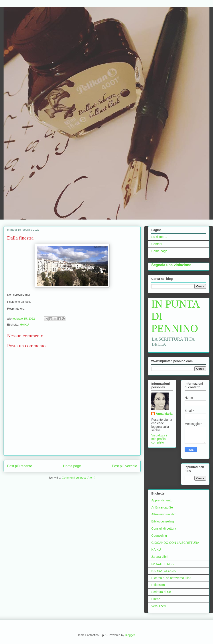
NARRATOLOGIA (164, 571)
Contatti (157, 244)
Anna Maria (164, 414)
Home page (72, 466)
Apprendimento (162, 500)
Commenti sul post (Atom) (79, 478)
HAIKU (24, 325)
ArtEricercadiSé (162, 507)
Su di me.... (159, 237)
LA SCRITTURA (162, 564)
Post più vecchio (124, 466)
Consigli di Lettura (164, 528)
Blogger (130, 635)
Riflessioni (158, 585)
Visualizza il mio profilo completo (159, 439)
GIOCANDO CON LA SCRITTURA (175, 543)
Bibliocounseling (163, 521)
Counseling (159, 536)
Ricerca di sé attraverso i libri (171, 578)
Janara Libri (159, 557)
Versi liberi (159, 606)
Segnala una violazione (171, 265)
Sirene (156, 599)
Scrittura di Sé (161, 592)
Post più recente (20, 466)
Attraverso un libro (164, 514)
